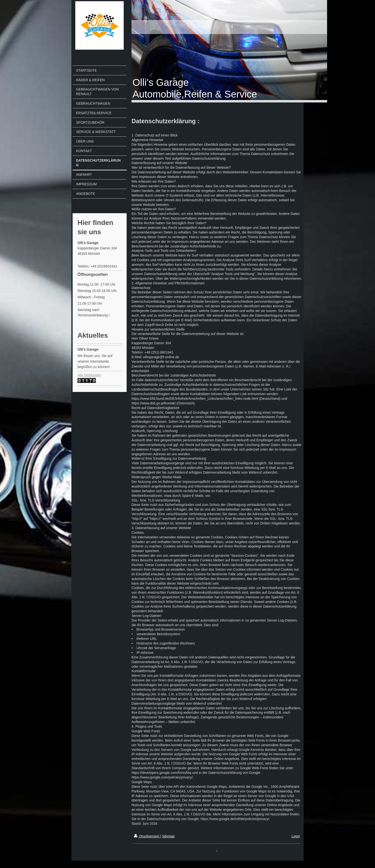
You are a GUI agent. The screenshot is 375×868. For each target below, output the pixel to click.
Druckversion (147, 836)
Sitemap (168, 836)
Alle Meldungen (89, 375)
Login (296, 836)
